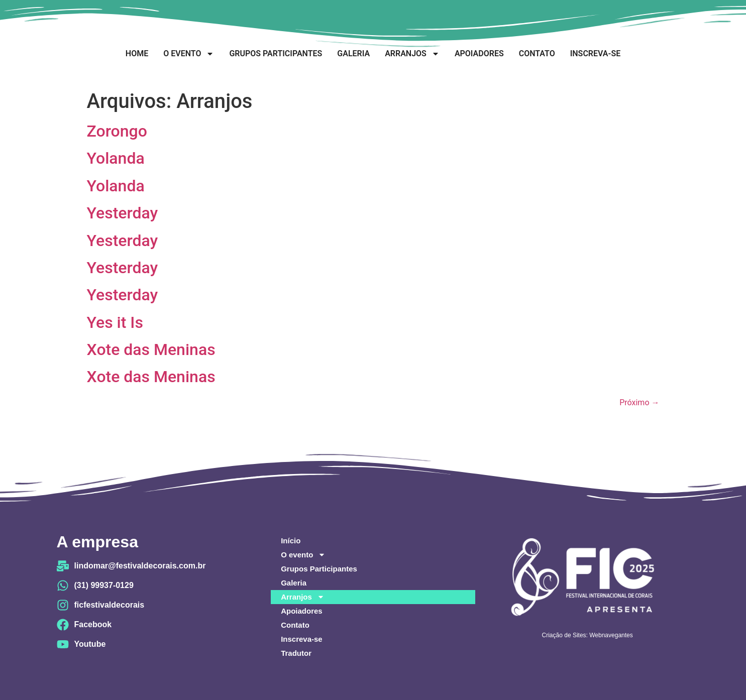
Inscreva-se (595, 53)
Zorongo (117, 131)
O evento (189, 54)
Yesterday (123, 213)
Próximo (639, 402)
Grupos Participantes (276, 53)
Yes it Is (115, 322)
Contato (537, 53)
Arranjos (412, 54)
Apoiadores (479, 53)
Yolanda (116, 158)
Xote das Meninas (151, 349)
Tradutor (296, 653)
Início (291, 541)
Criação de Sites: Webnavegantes (588, 635)
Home (137, 53)
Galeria (353, 53)
